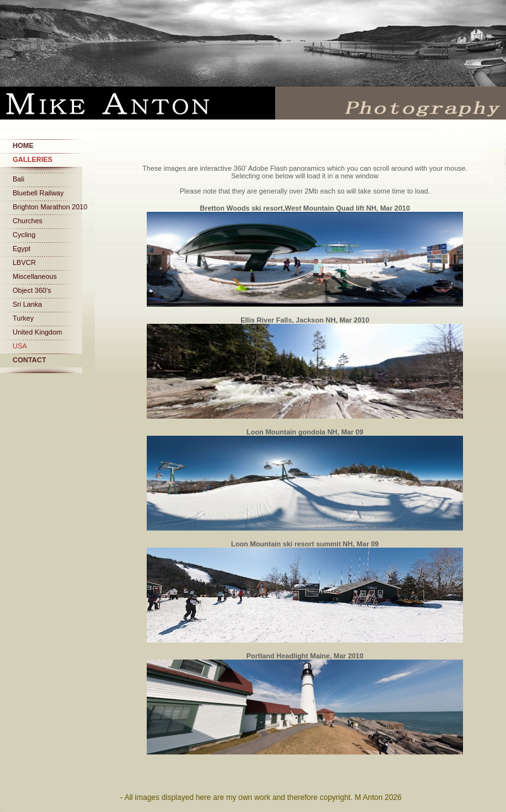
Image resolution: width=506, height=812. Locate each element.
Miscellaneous (35, 276)
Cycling (24, 235)
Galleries (33, 159)
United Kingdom (37, 332)
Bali (18, 179)
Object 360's (32, 290)
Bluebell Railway (38, 193)
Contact (29, 360)
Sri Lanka (27, 304)
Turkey (23, 318)
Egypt (22, 249)
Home (23, 145)
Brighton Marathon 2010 (50, 207)
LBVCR (24, 262)
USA (20, 346)
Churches (28, 221)
